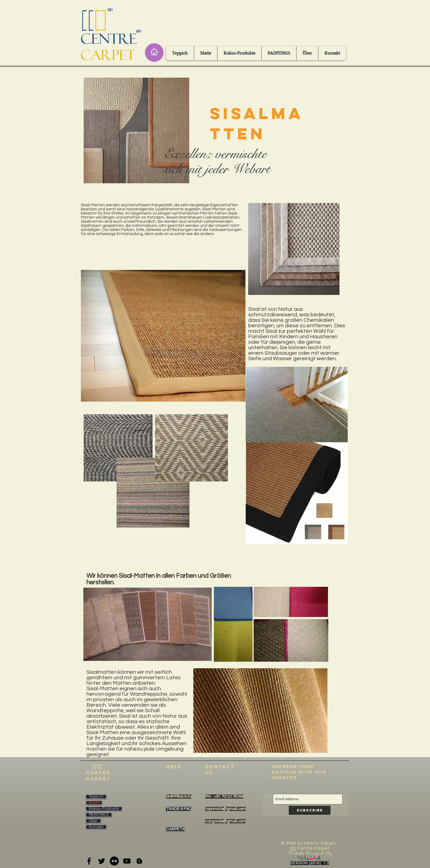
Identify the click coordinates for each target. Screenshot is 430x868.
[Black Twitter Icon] (102, 861)
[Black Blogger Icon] (139, 861)
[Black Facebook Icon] (89, 861)
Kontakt (96, 827)
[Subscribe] (310, 810)
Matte (94, 803)
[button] (180, 53)
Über (93, 821)
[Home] (154, 53)
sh (319, 859)
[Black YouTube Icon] (127, 861)
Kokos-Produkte (104, 809)
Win (303, 859)
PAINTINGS (99, 815)
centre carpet (98, 776)
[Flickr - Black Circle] (114, 861)
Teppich (96, 797)
